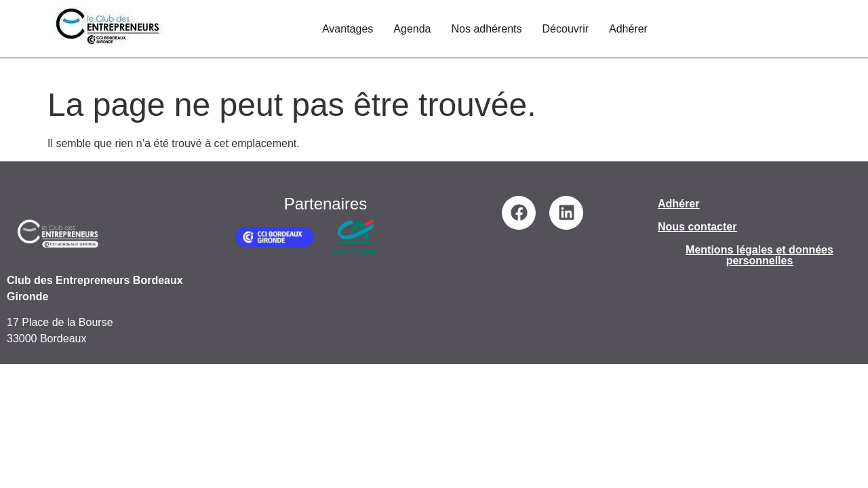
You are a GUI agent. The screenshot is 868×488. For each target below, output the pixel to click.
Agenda (412, 29)
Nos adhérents (486, 29)
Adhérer (628, 29)
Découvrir (566, 29)
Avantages (348, 29)
